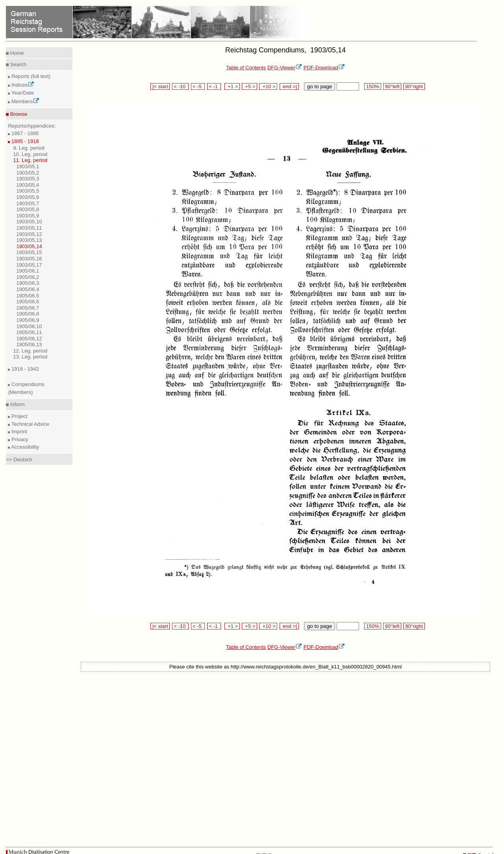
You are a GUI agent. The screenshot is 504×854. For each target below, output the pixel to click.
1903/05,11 (29, 228)
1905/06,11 (29, 332)
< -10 (181, 86)
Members (25, 101)
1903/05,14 (29, 246)
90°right (414, 86)
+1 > (232, 86)
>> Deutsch (19, 459)
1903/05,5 (28, 191)
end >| (289, 86)
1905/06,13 (29, 344)
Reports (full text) (30, 76)
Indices (22, 85)
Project (19, 416)
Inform (17, 404)
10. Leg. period (30, 154)
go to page (320, 86)
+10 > (268, 86)
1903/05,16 (29, 259)
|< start (160, 86)
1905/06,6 (28, 302)
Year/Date (22, 93)
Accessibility (24, 447)
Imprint (18, 432)
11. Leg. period (30, 160)
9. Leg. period (29, 148)
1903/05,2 (28, 173)
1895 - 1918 (24, 141)
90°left (392, 86)
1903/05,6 (28, 197)
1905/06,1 (28, 271)
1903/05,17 (29, 265)
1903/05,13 (29, 240)
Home (16, 53)
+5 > (249, 86)
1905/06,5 (28, 296)
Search (18, 64)
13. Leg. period (30, 357)
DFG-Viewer (285, 68)
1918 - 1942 (24, 369)
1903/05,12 (29, 234)
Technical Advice (30, 424)
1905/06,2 (28, 277)
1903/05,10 (29, 222)
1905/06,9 (28, 320)
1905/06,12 (29, 339)
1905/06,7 (28, 308)
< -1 (214, 86)
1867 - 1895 (24, 133)
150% (372, 86)
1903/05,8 (28, 209)
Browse (18, 114)
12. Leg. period (30, 351)
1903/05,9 (28, 216)
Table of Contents (246, 68)
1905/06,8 (28, 314)
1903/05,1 (28, 166)
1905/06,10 (29, 326)
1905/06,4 (28, 289)
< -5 (198, 86)
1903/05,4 (28, 185)
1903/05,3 (28, 179)
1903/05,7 (28, 203)
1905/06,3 (28, 283)
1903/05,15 (29, 252)
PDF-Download (324, 68)
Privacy (19, 439)
